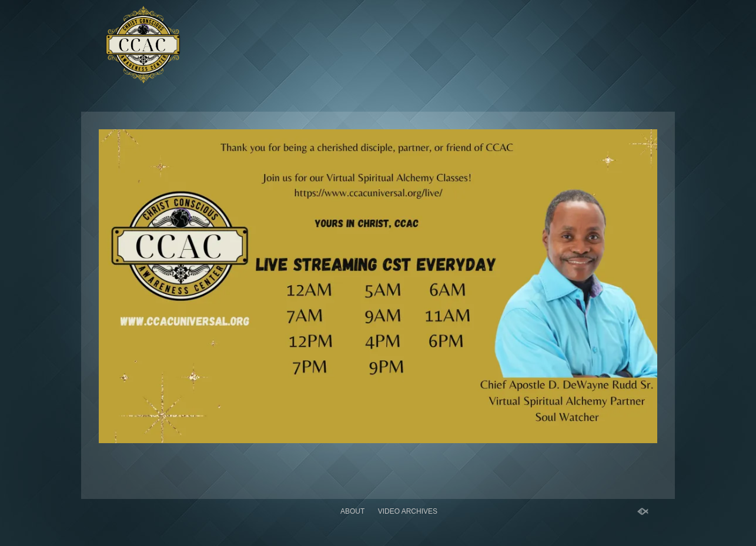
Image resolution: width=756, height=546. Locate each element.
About (352, 511)
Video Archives (408, 511)
